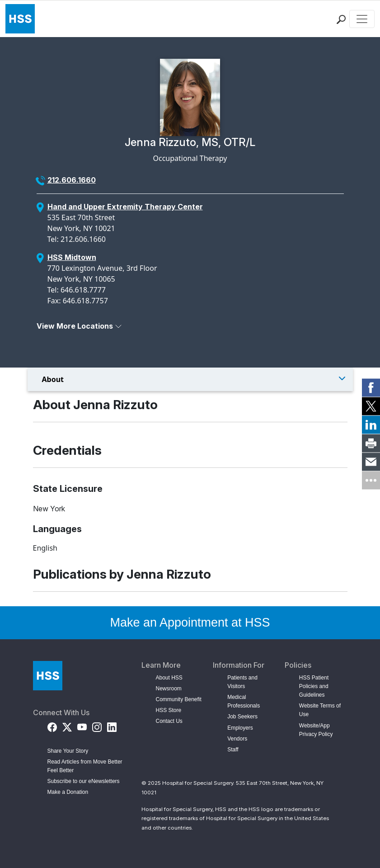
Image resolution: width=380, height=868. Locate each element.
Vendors (237, 739)
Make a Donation (68, 792)
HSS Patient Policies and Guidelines (314, 686)
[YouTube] (82, 726)
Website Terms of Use (320, 710)
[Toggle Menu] (190, 379)
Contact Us (169, 721)
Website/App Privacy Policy (316, 730)
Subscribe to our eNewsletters (84, 781)
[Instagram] (97, 726)
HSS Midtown (72, 257)
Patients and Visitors (242, 682)
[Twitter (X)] (67, 726)
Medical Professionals (244, 701)
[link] (371, 388)
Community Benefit (179, 699)
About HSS (169, 678)
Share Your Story (68, 751)
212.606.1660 (72, 180)
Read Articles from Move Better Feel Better (85, 766)
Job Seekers (242, 717)
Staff (233, 750)
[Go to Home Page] (48, 676)
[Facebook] (52, 726)
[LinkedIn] (112, 726)
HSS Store (169, 710)
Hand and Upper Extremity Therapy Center (125, 207)
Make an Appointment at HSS (190, 623)
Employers (240, 728)
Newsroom (169, 689)
